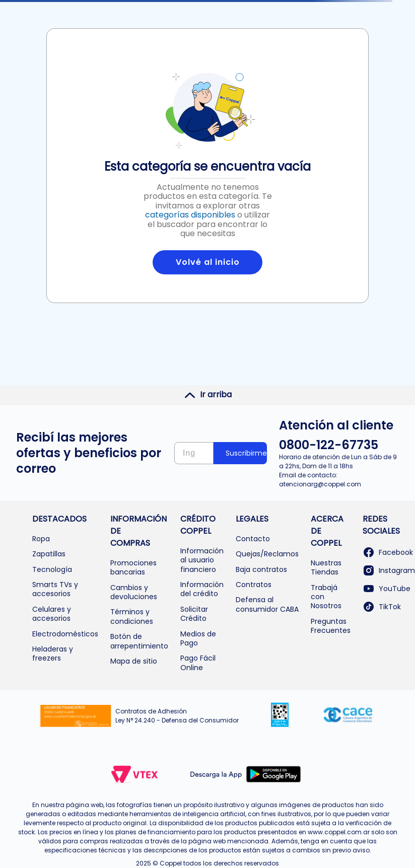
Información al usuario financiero (202, 560)
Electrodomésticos (65, 634)
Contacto (253, 539)
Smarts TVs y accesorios (55, 589)
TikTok (382, 607)
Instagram (389, 570)
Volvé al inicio (208, 262)
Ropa (41, 539)
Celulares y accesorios (52, 614)
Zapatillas (49, 554)
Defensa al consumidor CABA (267, 604)
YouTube (387, 589)
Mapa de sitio (134, 661)
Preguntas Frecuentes (331, 626)
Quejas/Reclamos (267, 554)
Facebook (388, 552)
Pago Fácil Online (198, 663)
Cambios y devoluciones (134, 592)
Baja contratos (261, 569)
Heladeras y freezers (53, 654)
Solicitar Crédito (194, 614)
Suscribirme (246, 453)
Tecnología (52, 569)
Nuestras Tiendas (326, 567)
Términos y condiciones (132, 616)
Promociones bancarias (133, 567)
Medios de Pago (198, 638)
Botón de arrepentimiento (139, 641)
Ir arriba (208, 395)
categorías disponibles (190, 215)
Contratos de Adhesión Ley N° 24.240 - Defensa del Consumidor (177, 716)
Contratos (254, 585)
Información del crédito (202, 589)
